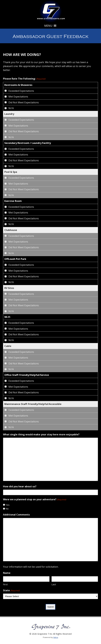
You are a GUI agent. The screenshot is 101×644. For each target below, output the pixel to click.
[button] (48, 26)
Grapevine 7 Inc (51, 11)
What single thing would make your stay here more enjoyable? (41, 434)
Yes (8, 505)
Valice (56, 637)
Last (54, 584)
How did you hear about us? (20, 486)
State (11, 590)
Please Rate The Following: (24, 79)
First (5, 584)
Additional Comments (16, 515)
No (7, 509)
